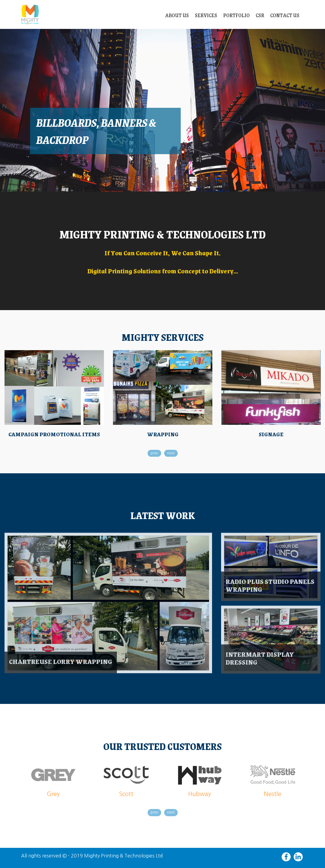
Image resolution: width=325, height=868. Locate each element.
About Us (177, 15)
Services (206, 15)
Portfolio (236, 15)
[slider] (162, 110)
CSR (260, 15)
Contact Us (285, 15)
